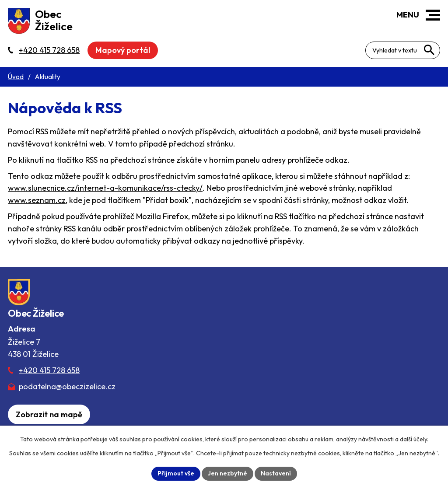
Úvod (16, 77)
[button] (433, 15)
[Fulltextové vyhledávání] (403, 50)
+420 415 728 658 (49, 370)
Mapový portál (123, 50)
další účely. (414, 439)
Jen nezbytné (227, 473)
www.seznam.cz (37, 200)
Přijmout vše (176, 473)
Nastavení (276, 473)
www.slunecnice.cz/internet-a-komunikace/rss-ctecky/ (105, 188)
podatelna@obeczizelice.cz (67, 386)
